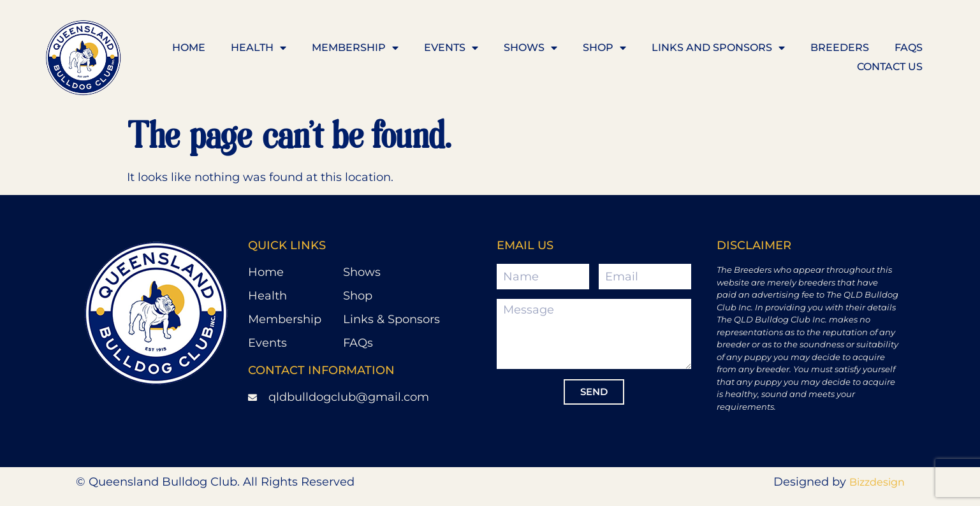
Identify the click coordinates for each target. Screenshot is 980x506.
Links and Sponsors (718, 48)
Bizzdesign (877, 482)
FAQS (909, 47)
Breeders (840, 47)
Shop (604, 48)
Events (451, 48)
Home (189, 47)
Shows (530, 48)
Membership (355, 48)
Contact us (890, 67)
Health (259, 48)
